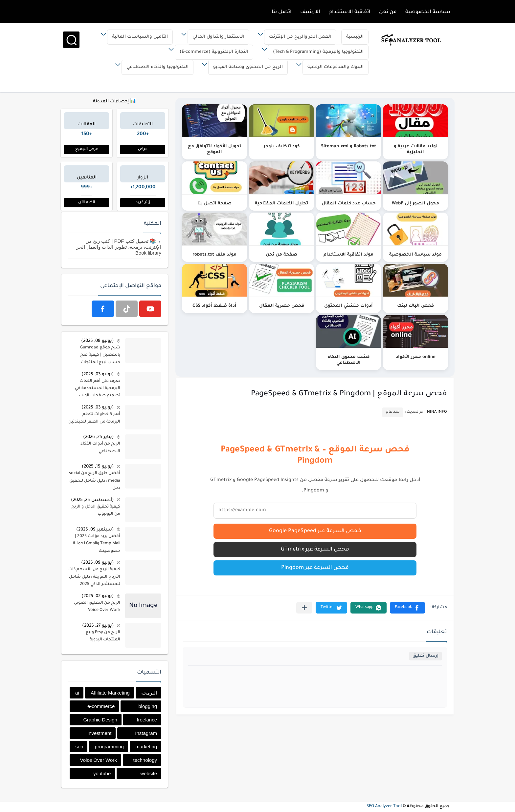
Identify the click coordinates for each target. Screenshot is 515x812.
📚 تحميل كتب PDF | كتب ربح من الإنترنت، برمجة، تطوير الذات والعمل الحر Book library (119, 247)
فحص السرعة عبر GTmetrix (315, 550)
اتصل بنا (282, 12)
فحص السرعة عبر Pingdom (315, 568)
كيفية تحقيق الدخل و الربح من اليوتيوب (96, 510)
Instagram (146, 733)
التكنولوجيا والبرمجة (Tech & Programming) (313, 52)
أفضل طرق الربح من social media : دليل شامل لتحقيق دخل (95, 481)
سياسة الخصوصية (428, 12)
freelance (147, 720)
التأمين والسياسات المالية (135, 37)
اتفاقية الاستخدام (350, 12)
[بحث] (67, 40)
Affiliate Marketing (110, 693)
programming (109, 747)
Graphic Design (100, 720)
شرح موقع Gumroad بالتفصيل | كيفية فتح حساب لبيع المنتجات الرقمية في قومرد (100, 356)
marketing (146, 747)
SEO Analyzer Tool (384, 806)
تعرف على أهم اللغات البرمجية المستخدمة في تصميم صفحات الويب (98, 389)
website (149, 773)
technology (145, 760)
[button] (407, 608)
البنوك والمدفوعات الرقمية (330, 67)
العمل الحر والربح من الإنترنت (295, 37)
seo (79, 747)
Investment (99, 733)
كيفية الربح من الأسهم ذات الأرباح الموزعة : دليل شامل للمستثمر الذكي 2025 (94, 577)
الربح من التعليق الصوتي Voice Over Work (97, 607)
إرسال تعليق (425, 656)
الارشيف (310, 12)
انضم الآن (87, 203)
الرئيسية (350, 37)
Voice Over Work (99, 760)
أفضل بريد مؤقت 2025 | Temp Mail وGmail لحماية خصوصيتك (97, 544)
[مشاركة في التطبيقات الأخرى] (304, 608)
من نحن (388, 12)
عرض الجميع (87, 149)
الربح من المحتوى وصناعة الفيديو (243, 67)
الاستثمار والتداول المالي (213, 37)
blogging (148, 706)
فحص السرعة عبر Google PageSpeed (315, 531)
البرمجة (149, 693)
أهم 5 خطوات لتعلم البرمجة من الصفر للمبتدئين (94, 418)
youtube (102, 773)
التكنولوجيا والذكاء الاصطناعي (152, 67)
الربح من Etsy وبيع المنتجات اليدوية (103, 636)
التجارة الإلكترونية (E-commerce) (209, 52)
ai (77, 693)
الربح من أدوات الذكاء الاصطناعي (100, 448)
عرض (143, 149)
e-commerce (101, 706)
